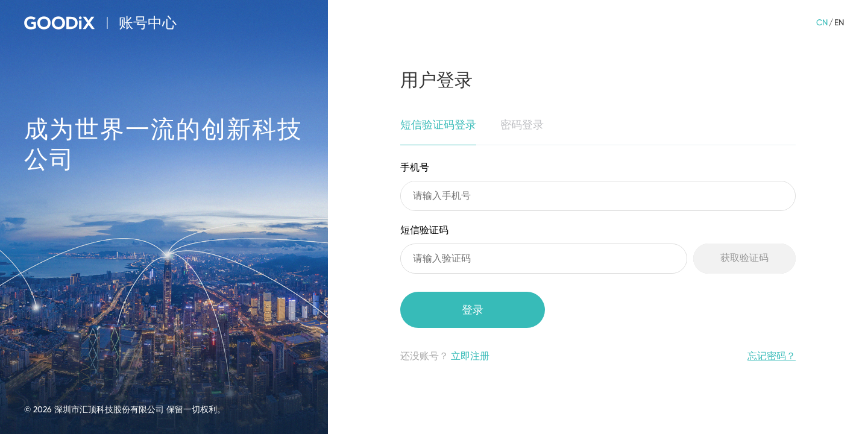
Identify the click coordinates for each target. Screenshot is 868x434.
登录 (473, 310)
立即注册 (470, 356)
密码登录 (522, 124)
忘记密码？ (772, 356)
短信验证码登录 (438, 124)
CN (822, 22)
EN (839, 22)
